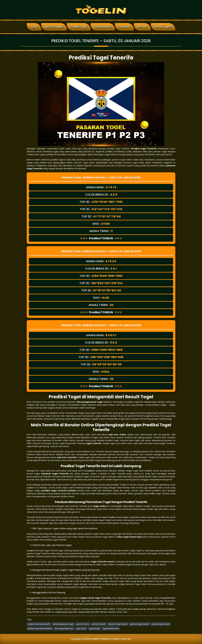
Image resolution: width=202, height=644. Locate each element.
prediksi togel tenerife (161, 624)
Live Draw (124, 27)
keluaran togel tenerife (118, 624)
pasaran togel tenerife (139, 624)
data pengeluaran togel (63, 624)
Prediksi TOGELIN (100, 639)
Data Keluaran (102, 27)
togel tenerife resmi (111, 629)
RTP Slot (142, 27)
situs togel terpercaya (64, 629)
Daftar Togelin (163, 27)
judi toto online (83, 624)
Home (34, 27)
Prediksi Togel (78, 27)
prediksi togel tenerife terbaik (40, 629)
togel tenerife (94, 629)
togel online (81, 629)
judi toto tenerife (99, 624)
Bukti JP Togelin (54, 27)
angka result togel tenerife (39, 624)
